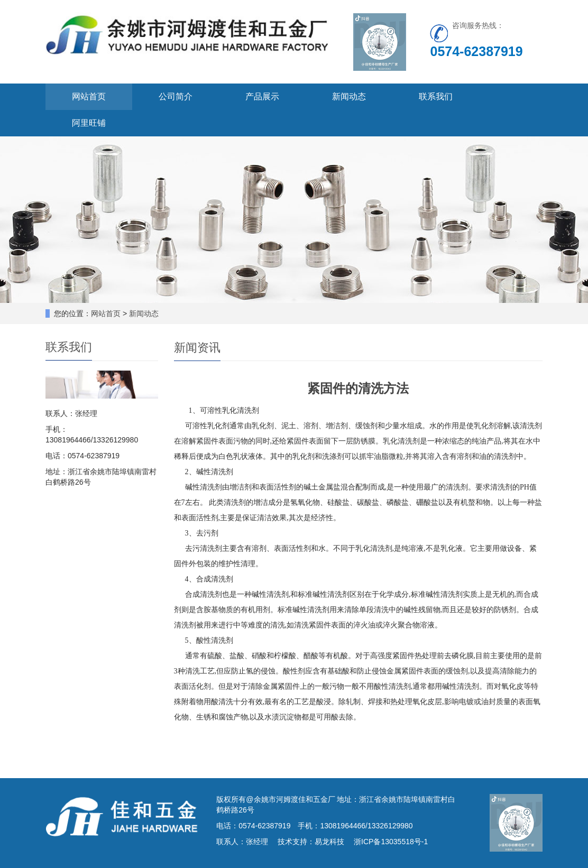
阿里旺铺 (89, 123)
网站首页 (89, 96)
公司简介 (176, 96)
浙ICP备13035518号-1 (391, 842)
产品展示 (262, 96)
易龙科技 (329, 842)
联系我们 (436, 96)
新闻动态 (349, 96)
